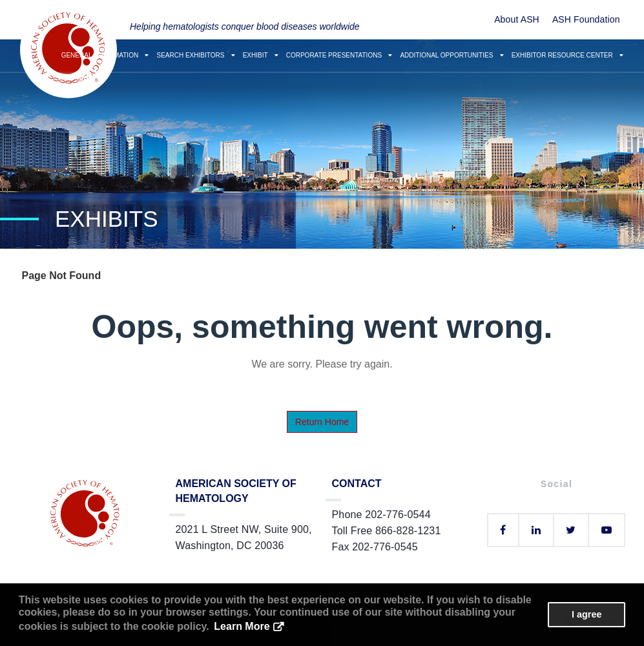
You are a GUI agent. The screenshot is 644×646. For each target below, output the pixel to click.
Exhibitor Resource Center (567, 55)
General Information (105, 55)
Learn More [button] (242, 626)
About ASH (517, 19)
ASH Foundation (586, 19)
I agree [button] (587, 614)
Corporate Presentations (339, 55)
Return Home (322, 422)
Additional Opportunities (452, 55)
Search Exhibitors (195, 55)
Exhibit (261, 55)
